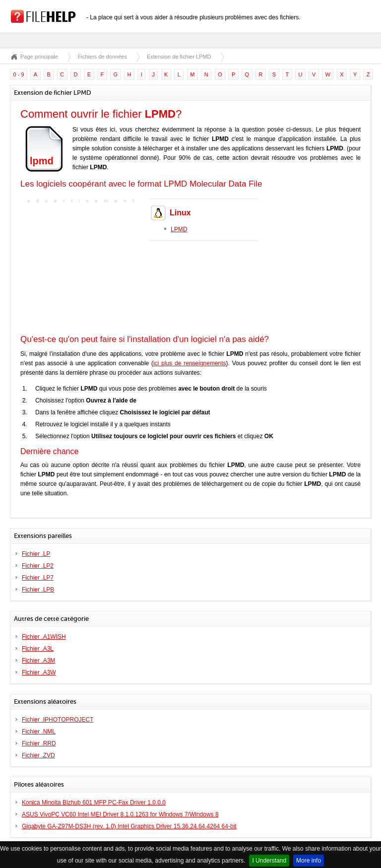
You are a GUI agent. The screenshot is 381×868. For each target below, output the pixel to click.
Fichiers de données (102, 57)
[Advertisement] (82, 268)
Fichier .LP (36, 554)
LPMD (179, 229)
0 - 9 (19, 74)
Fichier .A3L (38, 649)
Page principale (39, 57)
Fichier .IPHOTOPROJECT (58, 720)
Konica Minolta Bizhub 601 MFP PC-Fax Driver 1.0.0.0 (94, 802)
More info (309, 861)
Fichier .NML (39, 732)
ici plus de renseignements (190, 363)
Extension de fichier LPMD (179, 57)
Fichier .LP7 (38, 578)
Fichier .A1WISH (44, 637)
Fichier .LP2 (38, 566)
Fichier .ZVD (38, 755)
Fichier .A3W (39, 672)
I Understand (269, 861)
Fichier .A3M (38, 661)
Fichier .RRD (39, 743)
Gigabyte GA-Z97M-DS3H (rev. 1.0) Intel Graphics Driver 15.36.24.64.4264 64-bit (129, 826)
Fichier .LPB (38, 590)
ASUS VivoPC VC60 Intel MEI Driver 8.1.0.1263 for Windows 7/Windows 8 (120, 814)
